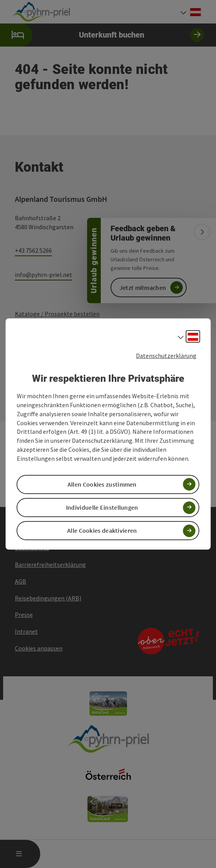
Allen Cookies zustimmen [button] (102, 484)
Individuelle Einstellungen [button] (102, 507)
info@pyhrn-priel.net (44, 275)
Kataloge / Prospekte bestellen (57, 314)
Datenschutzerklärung (166, 356)
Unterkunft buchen (102, 35)
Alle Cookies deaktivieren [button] (102, 530)
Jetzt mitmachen (143, 288)
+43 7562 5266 (33, 250)
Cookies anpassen (39, 648)
